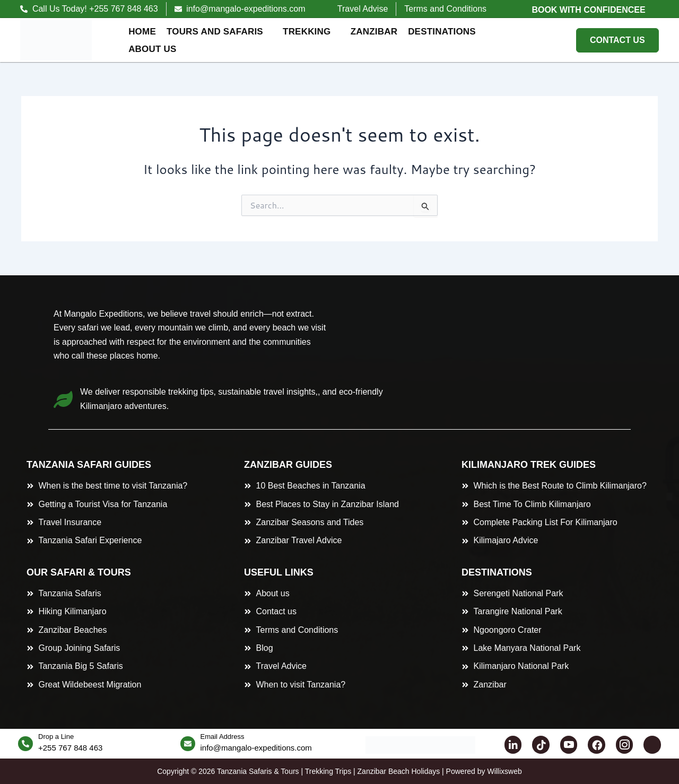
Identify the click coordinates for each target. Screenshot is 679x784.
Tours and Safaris (219, 32)
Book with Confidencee (588, 10)
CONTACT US (617, 40)
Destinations (446, 32)
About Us (157, 49)
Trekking (311, 32)
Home (142, 32)
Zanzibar (374, 32)
